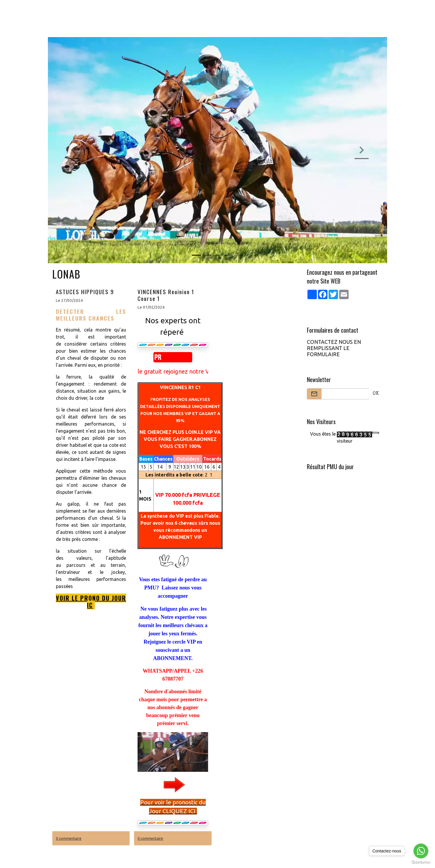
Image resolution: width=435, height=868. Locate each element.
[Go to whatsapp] (421, 851)
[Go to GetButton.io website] (421, 862)
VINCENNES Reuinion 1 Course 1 (166, 295)
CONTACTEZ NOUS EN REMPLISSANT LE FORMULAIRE (334, 348)
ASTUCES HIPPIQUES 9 (85, 292)
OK (376, 394)
